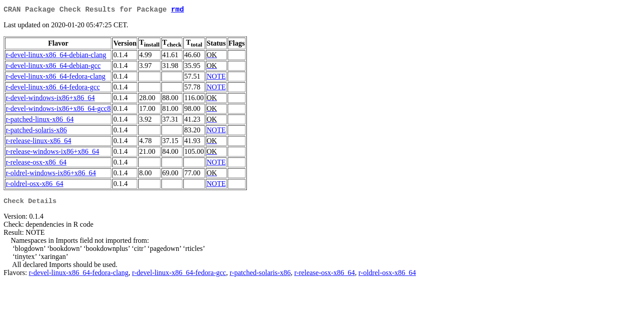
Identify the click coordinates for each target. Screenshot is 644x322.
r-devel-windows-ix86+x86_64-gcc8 (58, 110)
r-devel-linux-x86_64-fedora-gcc (53, 89)
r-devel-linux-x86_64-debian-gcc (53, 67)
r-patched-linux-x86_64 (40, 121)
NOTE (216, 78)
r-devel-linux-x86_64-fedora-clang (56, 78)
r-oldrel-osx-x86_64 (35, 185)
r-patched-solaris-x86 (36, 132)
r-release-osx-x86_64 (36, 164)
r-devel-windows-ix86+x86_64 (50, 100)
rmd (177, 11)
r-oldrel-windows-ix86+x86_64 (51, 175)
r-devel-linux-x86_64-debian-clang (56, 57)
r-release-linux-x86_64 (38, 142)
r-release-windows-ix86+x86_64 (53, 153)
